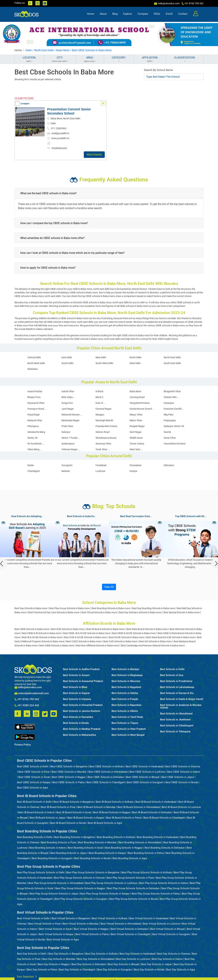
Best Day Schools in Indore (167, 959)
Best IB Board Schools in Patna (124, 818)
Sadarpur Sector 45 (174, 426)
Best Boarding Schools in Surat (85, 848)
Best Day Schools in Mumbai (59, 959)
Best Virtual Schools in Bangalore (71, 918)
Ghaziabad (135, 465)
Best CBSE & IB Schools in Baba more (42, 633)
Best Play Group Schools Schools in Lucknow (111, 883)
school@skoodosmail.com (32, 693)
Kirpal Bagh (34, 415)
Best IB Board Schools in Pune (58, 807)
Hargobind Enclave (140, 403)
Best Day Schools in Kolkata (101, 954)
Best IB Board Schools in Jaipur (48, 818)
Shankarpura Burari (106, 438)
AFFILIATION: (150, 59)
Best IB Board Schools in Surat (74, 812)
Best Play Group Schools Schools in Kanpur (105, 894)
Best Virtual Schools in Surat (55, 929)
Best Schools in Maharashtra (79, 735)
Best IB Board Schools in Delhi (34, 802)
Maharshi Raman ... (72, 415)
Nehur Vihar (136, 420)
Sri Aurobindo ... (36, 444)
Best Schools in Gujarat (76, 693)
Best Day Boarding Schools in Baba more (153, 608)
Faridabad (101, 465)
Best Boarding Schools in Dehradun (165, 848)
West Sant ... (136, 449)
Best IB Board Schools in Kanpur (86, 818)
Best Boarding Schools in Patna (146, 853)
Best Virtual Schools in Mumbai (81, 924)
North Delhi (135, 357)
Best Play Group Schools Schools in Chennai (79, 878)
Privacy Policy (23, 745)
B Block (99, 391)
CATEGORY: (119, 59)
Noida (31, 465)
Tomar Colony (137, 444)
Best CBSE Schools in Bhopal (143, 777)
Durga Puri (67, 403)
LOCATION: (29, 59)
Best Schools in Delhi (172, 669)
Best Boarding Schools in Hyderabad (158, 837)
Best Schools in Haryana (77, 699)
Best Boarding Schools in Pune (59, 842)
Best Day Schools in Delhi (32, 954)
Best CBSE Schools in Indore (184, 772)
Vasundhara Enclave (175, 444)
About (103, 15)
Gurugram (67, 465)
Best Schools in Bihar (75, 687)
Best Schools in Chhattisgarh (177, 726)
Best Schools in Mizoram (126, 681)
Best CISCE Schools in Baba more (84, 641)
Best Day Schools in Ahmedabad (96, 959)
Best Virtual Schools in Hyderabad (149, 918)
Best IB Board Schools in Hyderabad (156, 802)
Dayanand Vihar (36, 403)
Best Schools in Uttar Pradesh (129, 729)
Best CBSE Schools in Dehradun (106, 777)
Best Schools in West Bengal (128, 735)
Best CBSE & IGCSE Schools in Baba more (134, 633)
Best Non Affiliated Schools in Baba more (97, 645)
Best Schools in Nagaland (126, 687)
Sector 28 (32, 438)
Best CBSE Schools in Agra (32, 788)
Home (91, 15)
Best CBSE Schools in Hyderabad (145, 766)
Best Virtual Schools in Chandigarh (130, 934)
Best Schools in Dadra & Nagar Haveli (182, 699)
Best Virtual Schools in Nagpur (91, 929)
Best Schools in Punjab (125, 699)
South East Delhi (172, 363)
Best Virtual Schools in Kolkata (110, 918)
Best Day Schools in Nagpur (54, 964)
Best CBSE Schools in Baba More (92, 50)
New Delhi (101, 357)
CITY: (60, 59)
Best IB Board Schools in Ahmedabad (139, 807)
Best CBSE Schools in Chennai (183, 766)
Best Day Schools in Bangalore (66, 954)
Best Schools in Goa (172, 675)
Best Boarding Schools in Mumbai (97, 842)
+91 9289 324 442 (27, 706)
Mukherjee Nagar (71, 420)
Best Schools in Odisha (125, 693)
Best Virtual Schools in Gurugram (171, 934)
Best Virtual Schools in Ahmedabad (121, 924)
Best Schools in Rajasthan (126, 705)
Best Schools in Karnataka (78, 717)
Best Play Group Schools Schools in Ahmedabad (56, 883)
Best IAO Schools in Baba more (155, 641)
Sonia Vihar (170, 438)
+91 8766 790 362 (27, 699)
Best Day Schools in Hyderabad (137, 954)
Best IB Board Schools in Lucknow (181, 807)
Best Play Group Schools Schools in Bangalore (93, 872)
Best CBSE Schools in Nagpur (69, 777)
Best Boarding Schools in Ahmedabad (140, 842)
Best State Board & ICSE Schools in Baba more (170, 637)
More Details (94, 155)
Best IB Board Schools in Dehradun (152, 812)
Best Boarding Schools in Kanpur (107, 853)
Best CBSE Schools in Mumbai (69, 772)
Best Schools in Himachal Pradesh (83, 705)
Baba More (63, 50)
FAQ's (157, 15)
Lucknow (100, 471)
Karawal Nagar (104, 409)
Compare (143, 15)
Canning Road (137, 397)
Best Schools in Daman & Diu (177, 693)
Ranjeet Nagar (137, 426)
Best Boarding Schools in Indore (48, 848)
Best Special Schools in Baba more (182, 612)
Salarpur (66, 432)
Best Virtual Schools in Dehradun (129, 929)
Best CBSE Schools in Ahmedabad (108, 772)
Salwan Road (103, 432)
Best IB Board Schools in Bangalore (74, 802)
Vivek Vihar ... (103, 449)
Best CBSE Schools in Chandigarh (106, 782)
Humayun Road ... (37, 409)
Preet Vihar (67, 426)
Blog (115, 15)
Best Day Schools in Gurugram (115, 970)
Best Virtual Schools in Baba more (99, 612)
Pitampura (33, 426)
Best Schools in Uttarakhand (176, 714)
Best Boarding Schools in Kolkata (116, 837)
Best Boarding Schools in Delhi (35, 837)
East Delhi (67, 357)
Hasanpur (169, 403)
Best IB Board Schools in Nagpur (112, 812)
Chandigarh (34, 471)
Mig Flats (169, 415)
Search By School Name (158, 70)
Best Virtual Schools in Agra (63, 940)
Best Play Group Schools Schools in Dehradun (133, 888)
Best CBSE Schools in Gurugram (145, 782)
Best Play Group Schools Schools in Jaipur (54, 894)
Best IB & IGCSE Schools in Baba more (42, 637)
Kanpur (134, 471)
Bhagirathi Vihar (172, 391)
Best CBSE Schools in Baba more (32, 629)
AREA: (90, 59)
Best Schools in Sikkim (125, 711)
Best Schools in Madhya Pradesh (82, 729)
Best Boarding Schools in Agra (130, 858)
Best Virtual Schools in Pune (44, 924)
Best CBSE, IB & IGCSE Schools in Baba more (87, 633)
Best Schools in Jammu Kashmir (82, 711)
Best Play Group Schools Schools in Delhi (41, 872)
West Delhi (135, 363)
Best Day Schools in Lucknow (133, 959)
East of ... (101, 403)
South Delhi (67, 363)
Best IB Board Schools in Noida (68, 823)
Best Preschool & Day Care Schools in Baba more (54, 612)
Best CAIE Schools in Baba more (120, 641)
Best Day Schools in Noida (149, 970)
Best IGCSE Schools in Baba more (126, 637)
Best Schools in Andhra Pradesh (81, 669)
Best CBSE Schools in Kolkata (107, 766)
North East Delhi (44, 50)
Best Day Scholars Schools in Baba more (140, 612)
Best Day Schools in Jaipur (156, 964)
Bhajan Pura (34, 397)
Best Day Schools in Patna (42, 970)
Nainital (66, 471)
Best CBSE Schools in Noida (182, 782)
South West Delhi (104, 363)
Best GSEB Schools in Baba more (57, 645)
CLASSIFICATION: (185, 59)
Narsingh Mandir (104, 420)
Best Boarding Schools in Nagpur (124, 848)
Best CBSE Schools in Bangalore (69, 766)
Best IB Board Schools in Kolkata (115, 802)
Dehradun (169, 465)
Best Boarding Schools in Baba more (111, 608)
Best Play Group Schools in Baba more (69, 608)
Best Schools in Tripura (125, 723)
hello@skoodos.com (169, 3)
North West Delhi (36, 363)
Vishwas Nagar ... (71, 449)
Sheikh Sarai (136, 438)
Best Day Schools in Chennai (174, 954)
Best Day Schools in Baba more (31, 608)
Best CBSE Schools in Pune (34, 772)
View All (109, 587)
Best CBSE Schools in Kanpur (34, 782)
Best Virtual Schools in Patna (92, 934)
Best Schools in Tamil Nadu (127, 717)
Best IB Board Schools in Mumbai (96, 807)
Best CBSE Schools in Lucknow (147, 772)
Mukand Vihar (35, 420)
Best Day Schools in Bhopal (123, 964)
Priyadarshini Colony (106, 426)
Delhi (29, 50)
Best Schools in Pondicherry (176, 681)
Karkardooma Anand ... (142, 409)
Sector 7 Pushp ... (71, 438)
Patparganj (170, 420)
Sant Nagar (136, 432)
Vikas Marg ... (35, 449)
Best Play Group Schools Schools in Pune (130, 878)
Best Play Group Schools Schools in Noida (134, 899)
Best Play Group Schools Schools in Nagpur (80, 888)
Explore (128, 15)
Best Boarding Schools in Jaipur (69, 853)
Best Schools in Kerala (76, 723)
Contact (183, 15)
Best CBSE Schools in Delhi (33, 766)
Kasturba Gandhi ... (174, 409)
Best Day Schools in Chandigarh (77, 970)
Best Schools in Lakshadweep (177, 687)
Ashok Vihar (68, 391)
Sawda (167, 432)
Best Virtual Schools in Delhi (33, 918)
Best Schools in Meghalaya (127, 675)
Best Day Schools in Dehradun (89, 964)
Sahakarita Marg (36, 432)
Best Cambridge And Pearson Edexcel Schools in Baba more (152, 645)
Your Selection (27, 976)
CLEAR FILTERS (24, 98)
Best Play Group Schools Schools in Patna (156, 894)
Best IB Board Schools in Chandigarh (164, 818)
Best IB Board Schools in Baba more (105, 629)
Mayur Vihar (136, 415)
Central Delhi (34, 357)
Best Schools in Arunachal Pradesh (83, 681)
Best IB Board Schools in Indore (36, 812)
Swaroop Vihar (103, 444)
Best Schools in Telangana (175, 732)
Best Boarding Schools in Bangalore (75, 837)
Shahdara (33, 369)
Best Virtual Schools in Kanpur (56, 934)
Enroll (169, 15)
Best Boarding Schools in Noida (92, 858)
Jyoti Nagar (68, 409)
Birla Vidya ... (68, 397)
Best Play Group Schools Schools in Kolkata (147, 872)
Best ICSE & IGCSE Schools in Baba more (85, 637)
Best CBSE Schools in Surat (34, 777)
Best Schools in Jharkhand (175, 720)
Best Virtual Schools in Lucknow (161, 924)
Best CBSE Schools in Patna (68, 782)
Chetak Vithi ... (171, 397)
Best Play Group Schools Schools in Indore (163, 883)
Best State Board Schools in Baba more (147, 629)
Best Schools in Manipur (125, 669)
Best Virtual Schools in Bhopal (168, 929)
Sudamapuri (68, 444)
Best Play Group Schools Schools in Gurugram (81, 899)
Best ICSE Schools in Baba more (68, 629)
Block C (99, 397)
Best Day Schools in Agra (181, 970)
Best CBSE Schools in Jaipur (178, 777)
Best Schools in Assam (76, 675)
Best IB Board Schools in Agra (105, 823)
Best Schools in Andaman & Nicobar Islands (181, 706)
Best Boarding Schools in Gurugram (52, 858)
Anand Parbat (35, 391)
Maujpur (100, 415)
